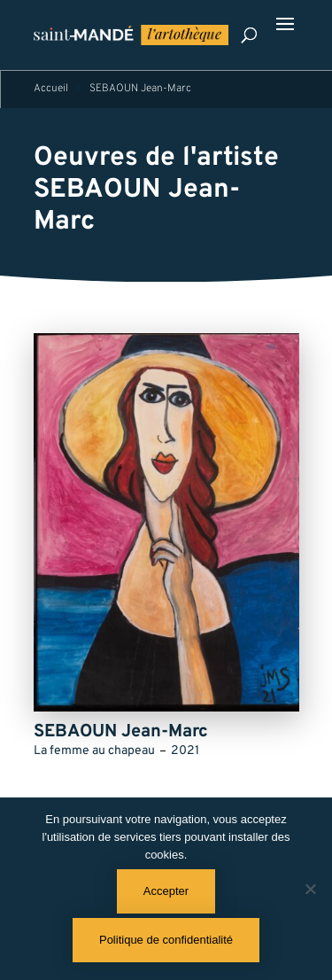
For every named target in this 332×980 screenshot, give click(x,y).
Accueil (51, 89)
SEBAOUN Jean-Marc (137, 206)
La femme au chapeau (94, 751)
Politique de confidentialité (166, 940)
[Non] (310, 889)
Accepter (166, 891)
